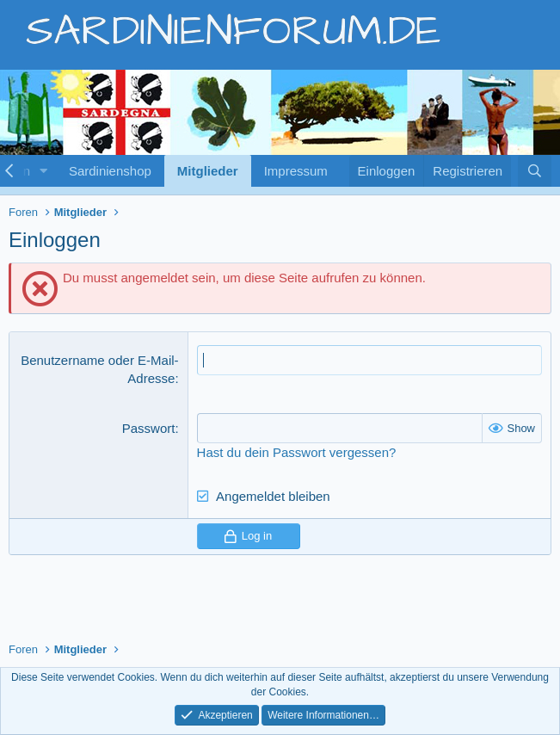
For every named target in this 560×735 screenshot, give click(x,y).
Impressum (296, 171)
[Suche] (535, 171)
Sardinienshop (110, 171)
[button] (44, 171)
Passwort (149, 428)
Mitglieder (208, 171)
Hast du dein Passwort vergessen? (297, 452)
